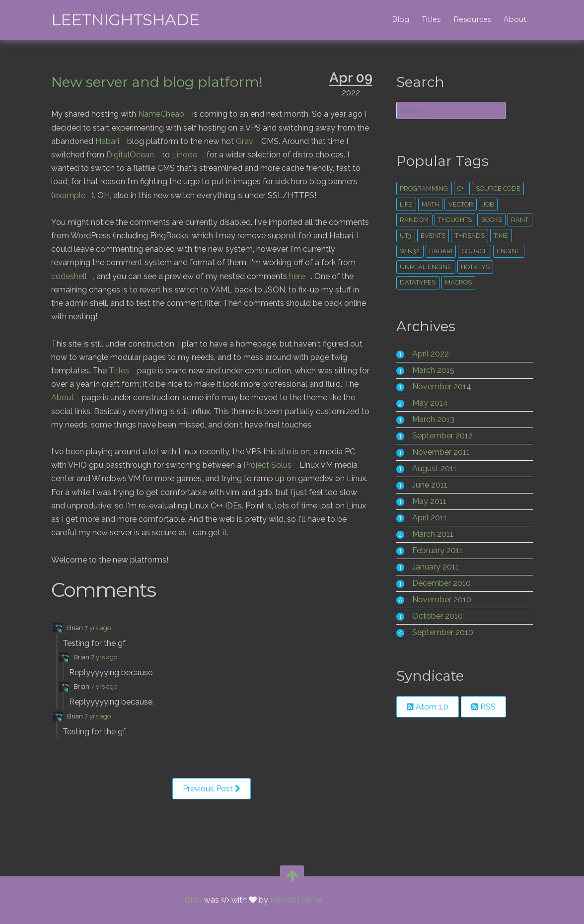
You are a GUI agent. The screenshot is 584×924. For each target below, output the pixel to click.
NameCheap (166, 114)
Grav (263, 141)
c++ (460, 188)
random (413, 220)
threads (495, 236)
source (497, 251)
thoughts (453, 220)
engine (410, 267)
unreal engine (457, 267)
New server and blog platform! (161, 82)
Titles (427, 19)
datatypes (416, 282)
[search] (448, 110)
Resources (468, 19)
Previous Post (213, 802)
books (490, 220)
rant (407, 236)
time (405, 251)
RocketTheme (296, 900)
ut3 (431, 236)
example (74, 195)
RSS (482, 707)
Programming (422, 188)
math (429, 204)
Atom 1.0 (426, 707)
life (404, 204)
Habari (126, 141)
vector (459, 204)
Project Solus (272, 478)
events (458, 236)
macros (457, 282)
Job (486, 204)
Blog (396, 19)
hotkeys (507, 267)
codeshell (110, 276)
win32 (432, 251)
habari (463, 251)
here (338, 276)
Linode (189, 155)
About (511, 19)
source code (497, 188)
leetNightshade (130, 20)
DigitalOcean (135, 155)
